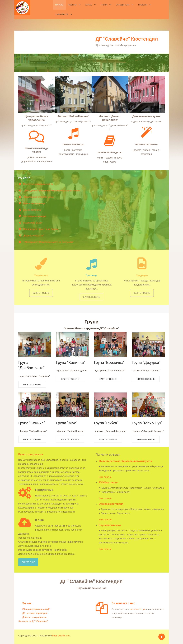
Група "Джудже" (146, 363)
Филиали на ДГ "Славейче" (33, 621)
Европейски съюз (110, 525)
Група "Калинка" (71, 363)
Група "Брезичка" (109, 363)
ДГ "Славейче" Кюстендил (127, 39)
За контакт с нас (124, 603)
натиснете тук (137, 609)
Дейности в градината (35, 617)
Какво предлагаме (31, 454)
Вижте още (28, 562)
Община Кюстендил (111, 504)
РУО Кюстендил (109, 482)
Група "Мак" (67, 423)
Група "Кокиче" (32, 423)
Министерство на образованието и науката (125, 461)
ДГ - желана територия (35, 613)
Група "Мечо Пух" (147, 423)
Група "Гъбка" (106, 423)
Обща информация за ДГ (36, 609)
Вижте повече (41, 293)
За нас (27, 603)
